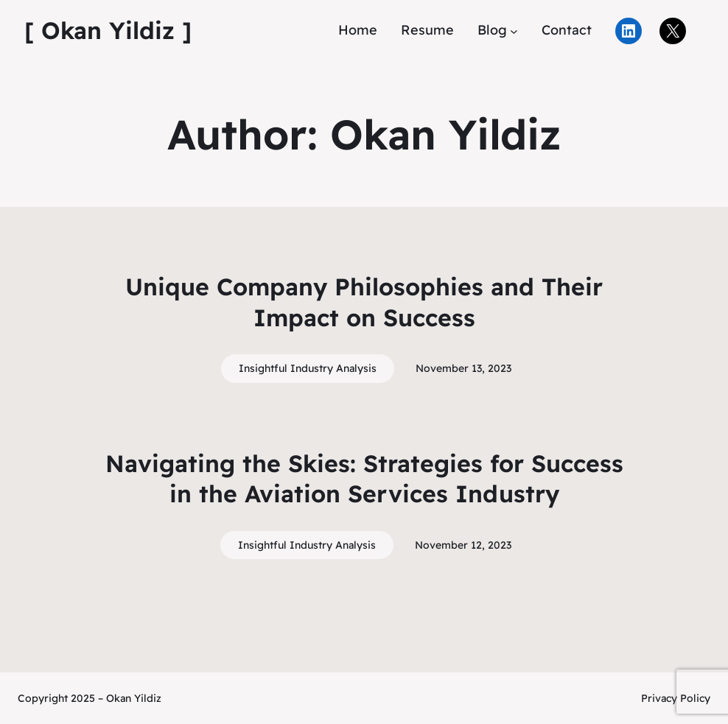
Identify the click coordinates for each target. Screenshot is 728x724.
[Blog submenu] (514, 31)
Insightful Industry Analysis (308, 368)
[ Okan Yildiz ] (108, 30)
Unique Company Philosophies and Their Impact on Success (364, 302)
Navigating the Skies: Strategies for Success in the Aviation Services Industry (364, 479)
